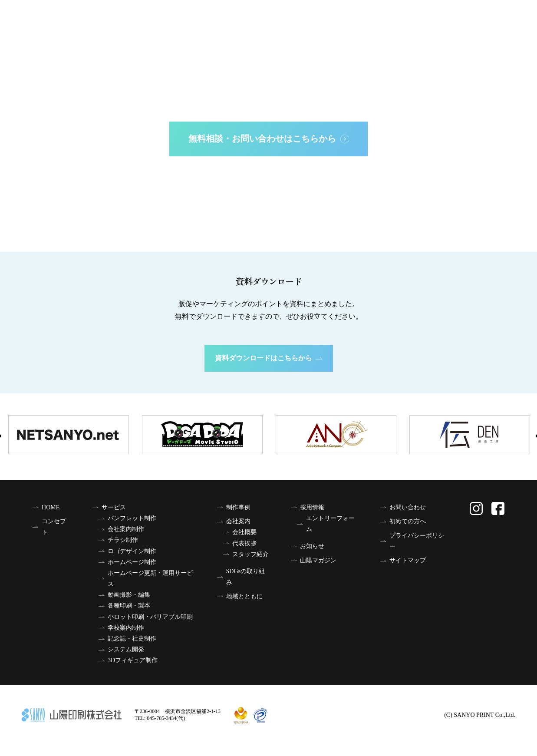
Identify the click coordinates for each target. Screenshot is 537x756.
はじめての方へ (269, 220)
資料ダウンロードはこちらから (269, 358)
